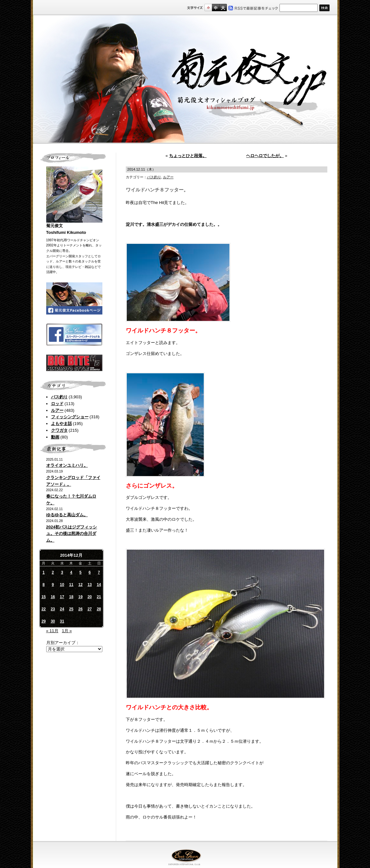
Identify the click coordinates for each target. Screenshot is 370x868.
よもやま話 (61, 424)
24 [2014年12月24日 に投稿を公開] (62, 609)
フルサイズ (223, 8)
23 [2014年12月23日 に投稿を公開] (53, 609)
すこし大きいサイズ (215, 8)
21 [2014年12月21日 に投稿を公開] (99, 597)
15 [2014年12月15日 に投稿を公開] (43, 597)
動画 (55, 437)
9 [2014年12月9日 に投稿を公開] (53, 585)
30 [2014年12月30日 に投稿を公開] (53, 621)
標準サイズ (208, 8)
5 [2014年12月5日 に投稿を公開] (80, 572)
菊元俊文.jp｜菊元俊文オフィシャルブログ (185, 79)
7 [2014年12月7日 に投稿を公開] (99, 572)
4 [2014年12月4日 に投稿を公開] (71, 572)
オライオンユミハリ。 (67, 465)
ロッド (57, 404)
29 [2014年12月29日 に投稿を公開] (43, 621)
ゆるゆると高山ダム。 (67, 515)
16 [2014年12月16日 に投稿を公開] (53, 597)
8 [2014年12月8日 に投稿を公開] (44, 585)
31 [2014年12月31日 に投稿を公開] (62, 621)
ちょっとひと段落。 (188, 156)
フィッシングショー (70, 417)
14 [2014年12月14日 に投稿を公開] (99, 585)
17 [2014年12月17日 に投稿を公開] (62, 597)
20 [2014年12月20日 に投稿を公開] (90, 597)
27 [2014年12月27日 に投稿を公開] (90, 609)
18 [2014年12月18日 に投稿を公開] (71, 597)
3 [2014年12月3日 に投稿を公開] (62, 572)
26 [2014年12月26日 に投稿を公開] (80, 609)
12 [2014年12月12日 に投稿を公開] (80, 585)
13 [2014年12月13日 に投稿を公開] (90, 585)
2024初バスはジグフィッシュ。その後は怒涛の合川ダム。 (72, 534)
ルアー (57, 410)
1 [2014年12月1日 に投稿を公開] (44, 572)
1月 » (67, 631)
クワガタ (59, 430)
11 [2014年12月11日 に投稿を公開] (71, 585)
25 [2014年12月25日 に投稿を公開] (71, 609)
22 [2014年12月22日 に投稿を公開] (43, 609)
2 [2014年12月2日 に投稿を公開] (53, 572)
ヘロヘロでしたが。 (265, 156)
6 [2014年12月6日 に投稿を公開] (90, 572)
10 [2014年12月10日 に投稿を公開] (62, 585)
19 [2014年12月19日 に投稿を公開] (80, 597)
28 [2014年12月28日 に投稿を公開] (99, 609)
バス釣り (59, 397)
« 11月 (52, 631)
